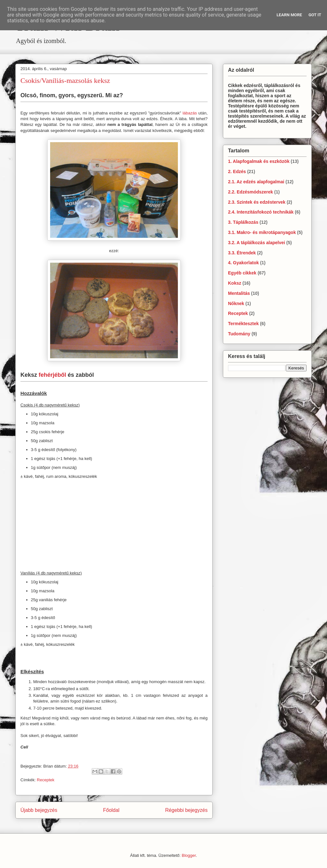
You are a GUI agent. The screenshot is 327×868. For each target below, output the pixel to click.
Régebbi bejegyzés (186, 810)
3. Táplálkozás (243, 222)
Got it (315, 15)
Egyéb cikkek (242, 273)
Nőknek (236, 303)
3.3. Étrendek (242, 253)
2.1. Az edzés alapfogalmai (256, 182)
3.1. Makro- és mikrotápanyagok (262, 232)
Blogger (189, 855)
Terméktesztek (243, 324)
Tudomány (239, 334)
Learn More (289, 15)
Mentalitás (239, 293)
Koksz (235, 283)
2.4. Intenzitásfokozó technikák (261, 212)
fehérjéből (52, 375)
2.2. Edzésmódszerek (251, 192)
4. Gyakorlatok (243, 263)
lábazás (190, 113)
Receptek (46, 780)
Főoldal (111, 810)
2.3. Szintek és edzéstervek (257, 202)
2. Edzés (237, 171)
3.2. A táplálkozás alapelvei (257, 243)
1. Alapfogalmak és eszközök (259, 161)
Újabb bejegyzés (39, 810)
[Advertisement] (114, 50)
